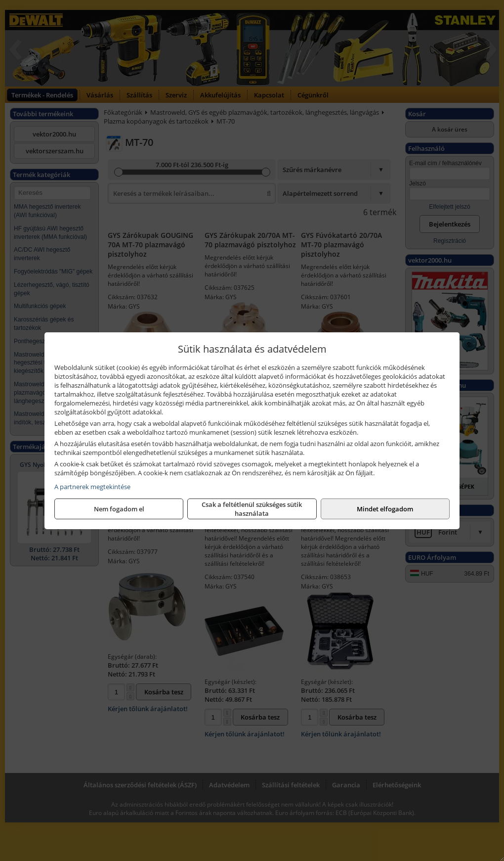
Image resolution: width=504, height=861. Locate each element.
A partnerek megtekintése (92, 487)
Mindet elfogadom (385, 509)
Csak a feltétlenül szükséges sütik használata (252, 509)
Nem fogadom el (119, 509)
